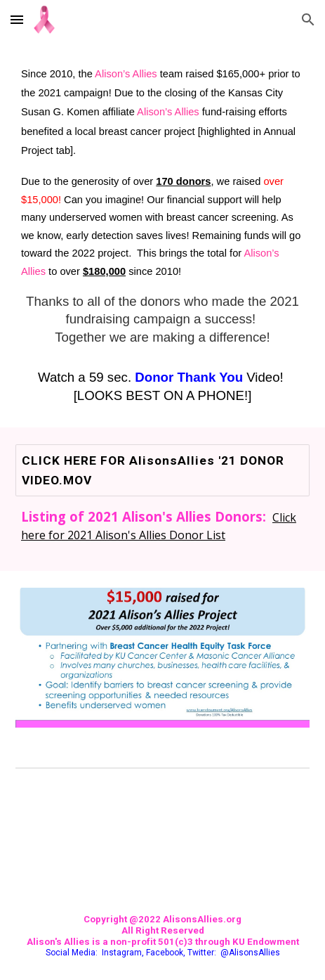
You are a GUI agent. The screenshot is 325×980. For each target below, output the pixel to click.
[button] (17, 19)
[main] (162, 233)
